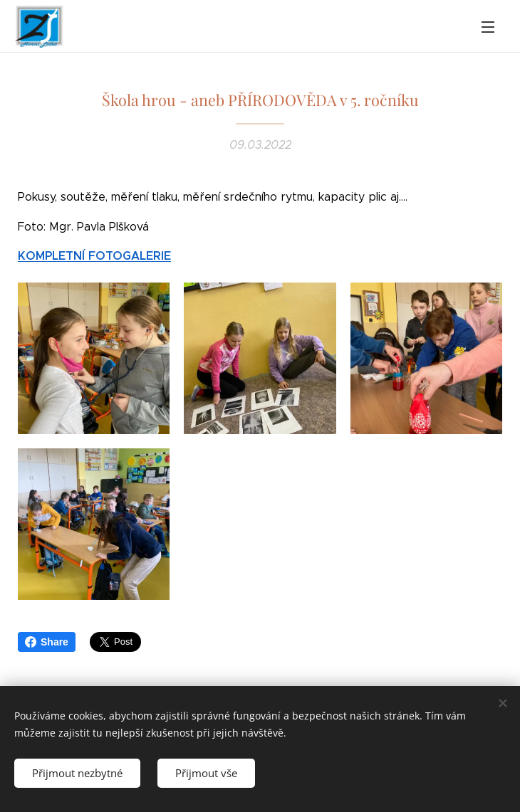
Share (47, 642)
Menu (488, 27)
